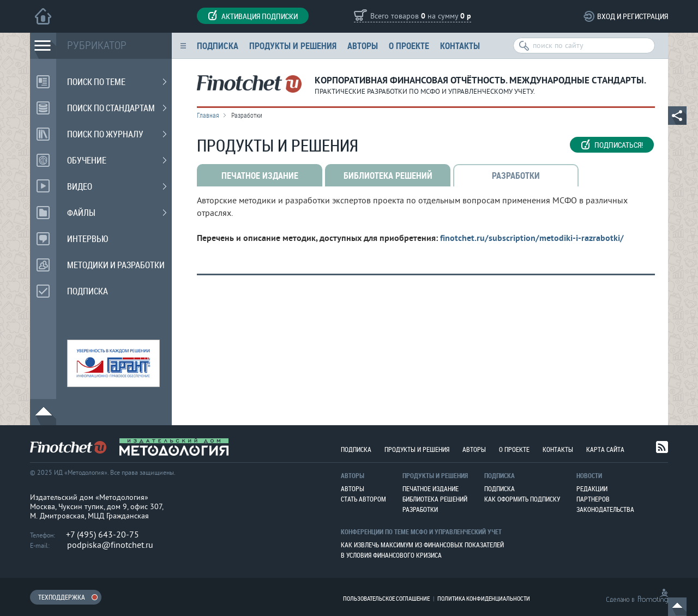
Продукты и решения (293, 46)
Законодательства (605, 509)
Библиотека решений (435, 499)
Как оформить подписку (522, 499)
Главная (208, 115)
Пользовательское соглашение (386, 598)
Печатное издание (431, 488)
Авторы (363, 46)
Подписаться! (612, 145)
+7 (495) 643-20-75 (103, 535)
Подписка (218, 46)
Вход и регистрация (633, 16)
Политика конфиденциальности (484, 598)
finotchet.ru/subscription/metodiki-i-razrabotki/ (532, 239)
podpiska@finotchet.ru (110, 545)
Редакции (592, 488)
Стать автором (363, 499)
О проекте (409, 46)
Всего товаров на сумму (421, 17)
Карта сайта (605, 449)
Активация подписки (253, 16)
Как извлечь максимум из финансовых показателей (422, 545)
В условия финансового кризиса (391, 555)
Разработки (420, 509)
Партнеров (593, 499)
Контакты (460, 46)
